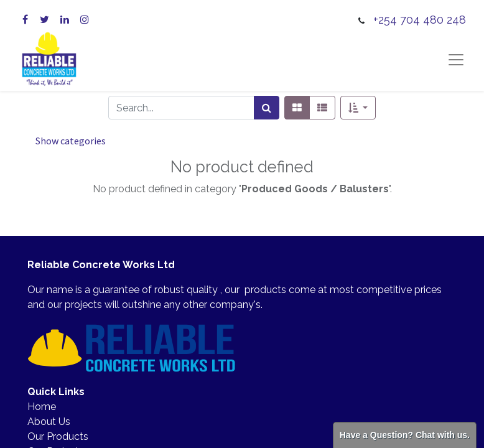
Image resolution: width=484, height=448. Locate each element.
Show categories (71, 141)
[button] (358, 108)
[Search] (267, 108)
